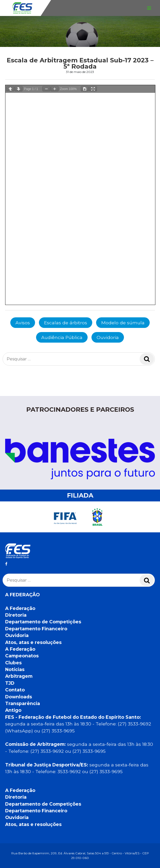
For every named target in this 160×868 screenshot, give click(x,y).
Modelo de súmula (123, 323)
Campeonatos (22, 656)
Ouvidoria (108, 337)
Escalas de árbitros (66, 323)
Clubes (13, 663)
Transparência (23, 703)
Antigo (13, 710)
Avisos (23, 323)
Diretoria (16, 615)
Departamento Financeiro (36, 629)
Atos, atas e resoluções (33, 642)
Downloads (19, 697)
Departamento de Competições (43, 622)
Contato (15, 690)
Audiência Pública (62, 337)
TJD (10, 683)
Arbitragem (19, 676)
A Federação (20, 608)
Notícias (15, 669)
